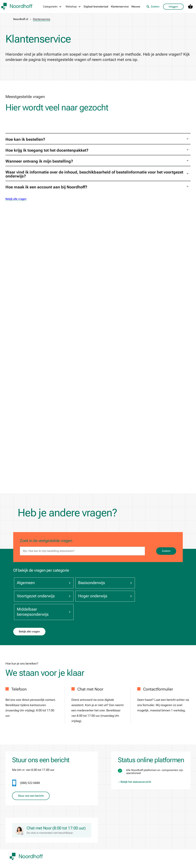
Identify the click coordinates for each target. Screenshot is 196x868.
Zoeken (166, 551)
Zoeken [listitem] (153, 7)
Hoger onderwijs (40, 599)
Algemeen (40, 583)
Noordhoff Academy (91, 856)
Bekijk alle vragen (16, 199)
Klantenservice (120, 7)
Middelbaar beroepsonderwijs (95, 599)
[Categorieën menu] (52, 7)
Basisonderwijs (95, 583)
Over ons (15, 856)
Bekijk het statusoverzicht (134, 769)
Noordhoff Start (120, 863)
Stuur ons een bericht (31, 783)
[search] (82, 551)
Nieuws (136, 7)
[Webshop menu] (73, 7)
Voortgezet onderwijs (150, 583)
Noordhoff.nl (21, 19)
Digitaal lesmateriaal (96, 7)
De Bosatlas (86, 863)
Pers (45, 863)
